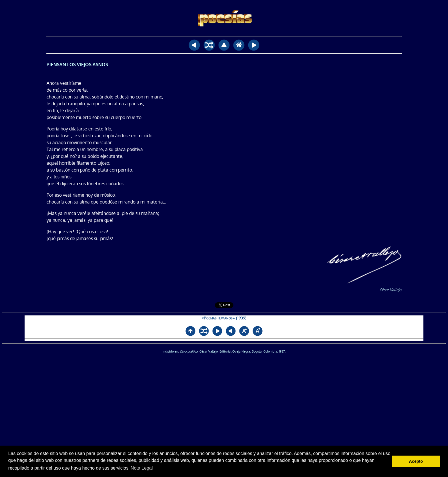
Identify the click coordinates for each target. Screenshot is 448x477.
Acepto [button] (416, 461)
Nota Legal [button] (142, 468)
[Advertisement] (224, 432)
